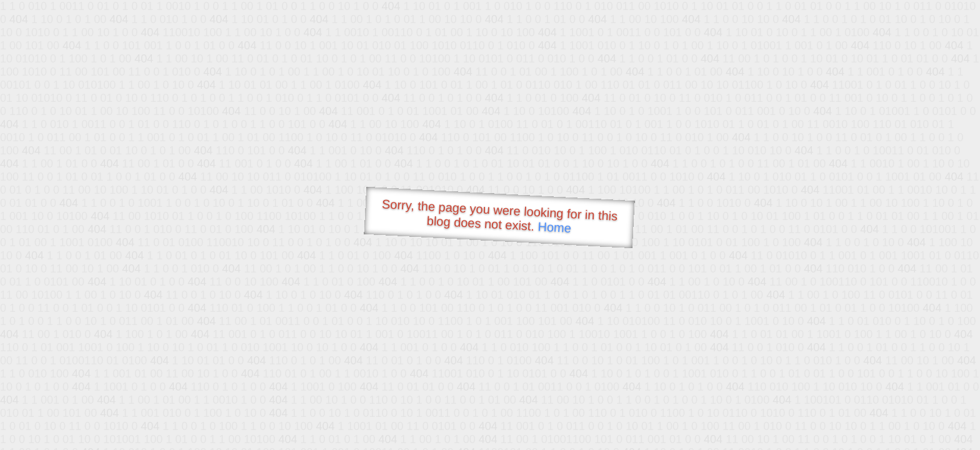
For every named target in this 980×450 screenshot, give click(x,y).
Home (554, 227)
